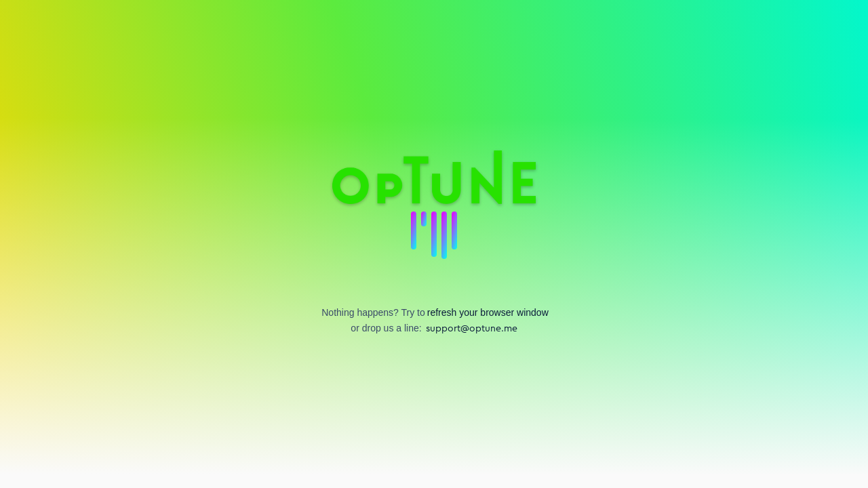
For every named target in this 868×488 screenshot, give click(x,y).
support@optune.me (472, 329)
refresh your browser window (488, 312)
